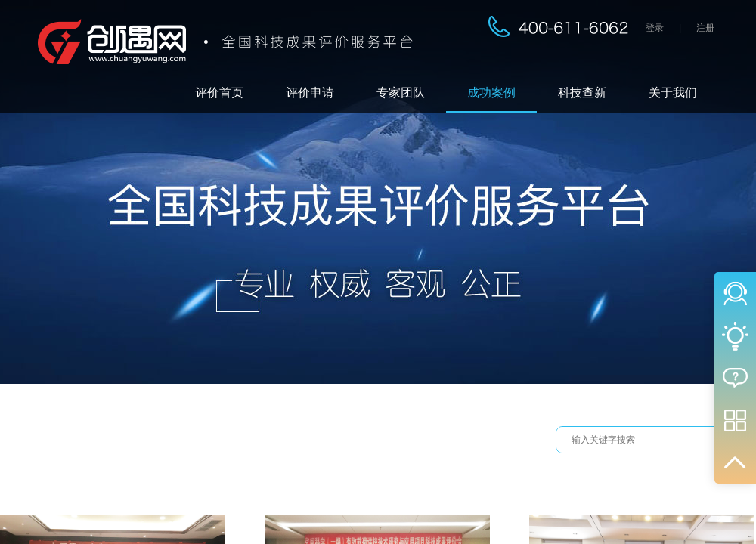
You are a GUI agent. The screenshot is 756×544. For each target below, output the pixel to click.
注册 (705, 28)
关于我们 (673, 93)
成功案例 (491, 93)
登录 (655, 28)
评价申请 (310, 93)
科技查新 (582, 93)
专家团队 (401, 93)
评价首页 (219, 93)
